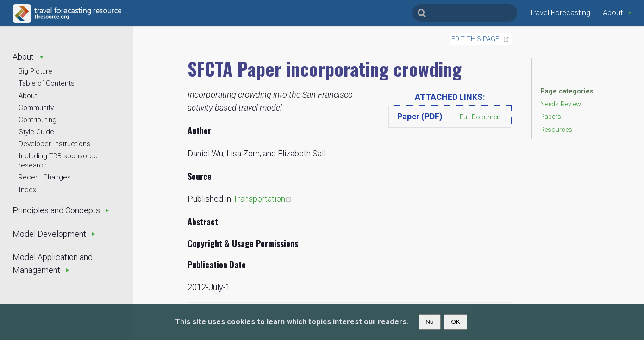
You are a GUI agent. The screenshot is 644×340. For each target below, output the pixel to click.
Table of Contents (47, 83)
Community (36, 108)
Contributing (38, 120)
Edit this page (475, 39)
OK (455, 322)
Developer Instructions (54, 144)
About (28, 96)
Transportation (263, 199)
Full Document (481, 117)
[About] (617, 13)
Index (27, 190)
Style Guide (36, 132)
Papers (551, 117)
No (429, 322)
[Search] (465, 13)
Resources (556, 130)
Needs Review (561, 104)
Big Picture (35, 71)
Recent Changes (45, 177)
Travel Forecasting (560, 13)
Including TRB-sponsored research (58, 161)
